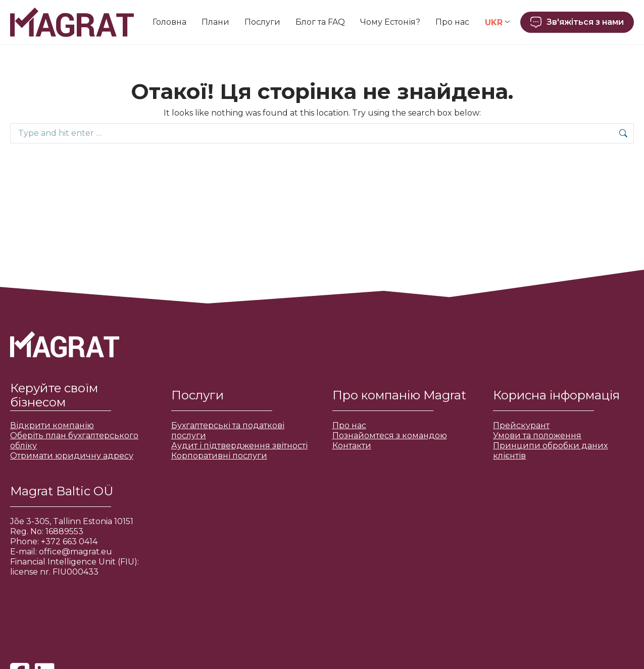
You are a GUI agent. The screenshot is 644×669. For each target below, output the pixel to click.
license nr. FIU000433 (54, 572)
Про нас (349, 425)
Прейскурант (521, 425)
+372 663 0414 (69, 542)
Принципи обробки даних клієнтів (550, 451)
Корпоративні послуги (219, 456)
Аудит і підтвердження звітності (239, 446)
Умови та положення (537, 435)
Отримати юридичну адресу (72, 456)
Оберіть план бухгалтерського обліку (74, 441)
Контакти (352, 446)
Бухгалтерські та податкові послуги (228, 430)
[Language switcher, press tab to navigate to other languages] (497, 22)
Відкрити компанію (52, 425)
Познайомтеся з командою (390, 435)
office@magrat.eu (76, 552)
